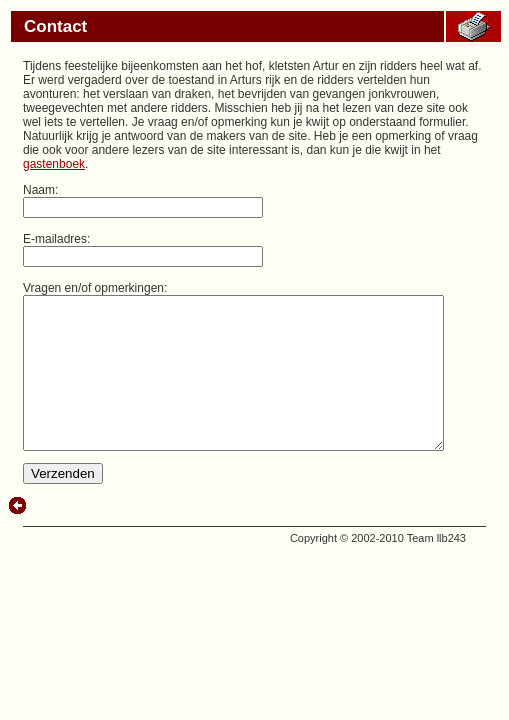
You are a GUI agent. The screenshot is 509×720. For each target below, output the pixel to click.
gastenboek (330, 150)
